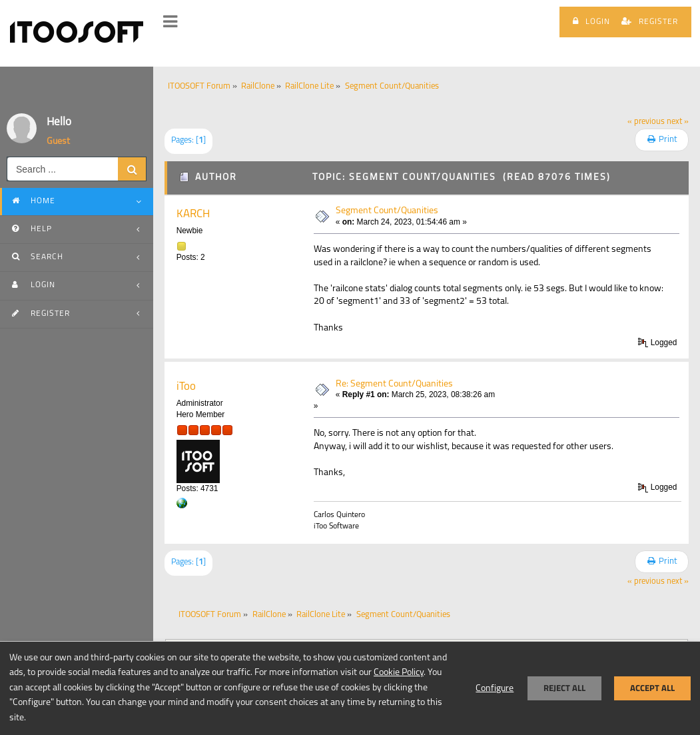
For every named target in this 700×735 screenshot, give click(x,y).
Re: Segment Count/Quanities (394, 384)
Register (650, 21)
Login (591, 21)
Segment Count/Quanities (387, 211)
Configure (495, 689)
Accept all (652, 688)
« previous (646, 122)
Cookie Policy (399, 673)
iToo (186, 387)
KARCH (193, 214)
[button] (170, 22)
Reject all (564, 688)
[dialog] (350, 688)
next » (678, 122)
